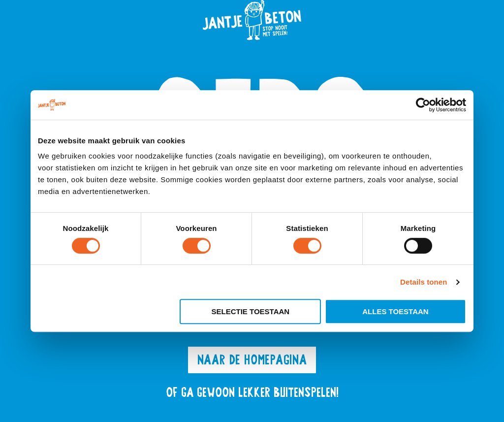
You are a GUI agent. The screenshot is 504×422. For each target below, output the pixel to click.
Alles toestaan (395, 311)
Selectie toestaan (251, 311)
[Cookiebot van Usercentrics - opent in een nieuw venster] (423, 105)
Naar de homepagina (252, 359)
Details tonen (424, 282)
